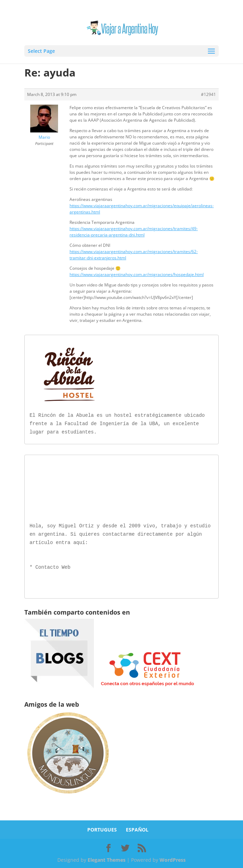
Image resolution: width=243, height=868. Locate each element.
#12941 (208, 94)
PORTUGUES (102, 828)
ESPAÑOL (137, 828)
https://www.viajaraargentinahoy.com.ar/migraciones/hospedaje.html (137, 274)
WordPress (173, 858)
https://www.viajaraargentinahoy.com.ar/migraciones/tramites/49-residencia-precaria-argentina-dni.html (134, 232)
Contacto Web (53, 566)
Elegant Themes (107, 858)
